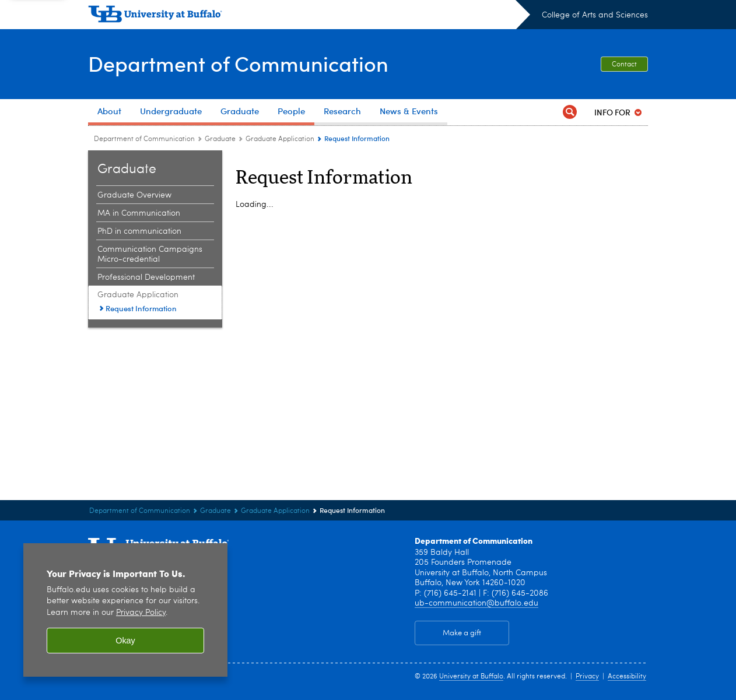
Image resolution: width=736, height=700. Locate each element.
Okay (125, 641)
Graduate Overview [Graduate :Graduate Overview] (134, 195)
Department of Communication (238, 63)
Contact (624, 65)
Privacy (587, 677)
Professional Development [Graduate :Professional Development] (146, 277)
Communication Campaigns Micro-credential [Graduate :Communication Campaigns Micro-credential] (150, 254)
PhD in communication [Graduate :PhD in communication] (139, 231)
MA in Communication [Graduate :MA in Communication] (139, 213)
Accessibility (627, 677)
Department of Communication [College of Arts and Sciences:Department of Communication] (144, 139)
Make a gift (462, 633)
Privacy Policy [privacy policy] (141, 613)
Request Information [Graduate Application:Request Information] (141, 308)
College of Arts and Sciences (595, 15)
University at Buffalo (471, 677)
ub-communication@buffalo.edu (476, 603)
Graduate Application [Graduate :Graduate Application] (280, 139)
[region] (125, 610)
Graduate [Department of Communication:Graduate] (221, 139)
